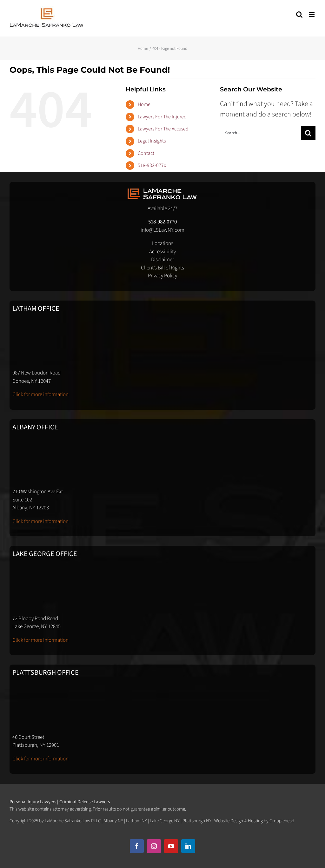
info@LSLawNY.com (162, 230)
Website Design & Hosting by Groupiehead (254, 821)
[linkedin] (188, 846)
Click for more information (40, 394)
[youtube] (171, 846)
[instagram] (154, 846)
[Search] (308, 133)
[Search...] (261, 133)
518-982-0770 (152, 165)
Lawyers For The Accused (163, 129)
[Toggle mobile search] (299, 14)
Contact (146, 153)
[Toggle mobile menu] (312, 14)
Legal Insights (152, 141)
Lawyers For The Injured (162, 117)
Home (144, 104)
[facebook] (137, 846)
